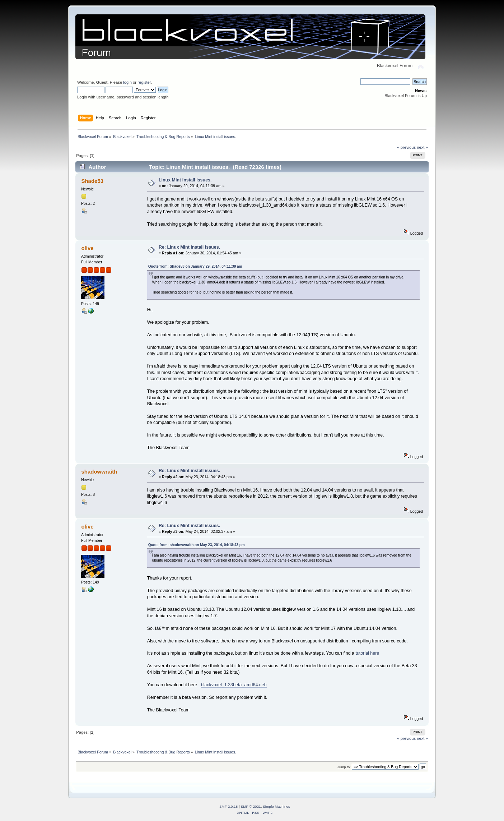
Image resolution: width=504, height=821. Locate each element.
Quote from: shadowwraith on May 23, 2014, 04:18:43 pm (197, 545)
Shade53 (92, 181)
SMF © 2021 (251, 806)
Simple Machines (276, 806)
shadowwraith (99, 472)
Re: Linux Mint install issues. (189, 247)
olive (87, 248)
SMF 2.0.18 (229, 806)
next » (422, 147)
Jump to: (344, 767)
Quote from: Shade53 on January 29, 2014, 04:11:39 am (195, 266)
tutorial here (367, 653)
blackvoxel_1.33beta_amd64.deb (234, 685)
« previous (406, 147)
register (144, 82)
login (127, 82)
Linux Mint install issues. (185, 180)
